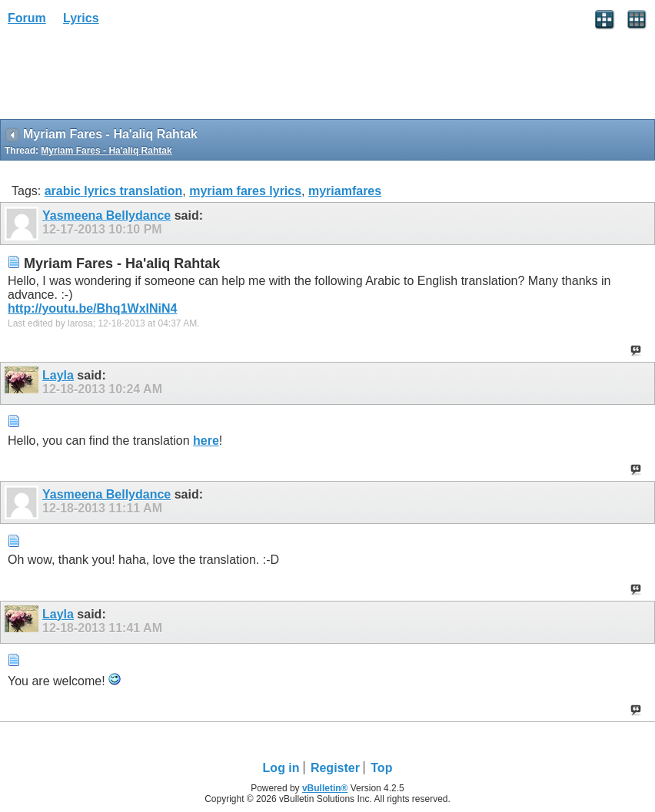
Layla (58, 375)
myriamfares (345, 191)
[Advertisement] (123, 78)
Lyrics (81, 18)
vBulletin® (325, 788)
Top (381, 768)
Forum (27, 18)
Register (335, 768)
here (206, 441)
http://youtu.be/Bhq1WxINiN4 (92, 308)
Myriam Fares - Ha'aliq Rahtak (106, 151)
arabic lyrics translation (114, 191)
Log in (281, 768)
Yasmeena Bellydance (106, 215)
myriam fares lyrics (245, 191)
